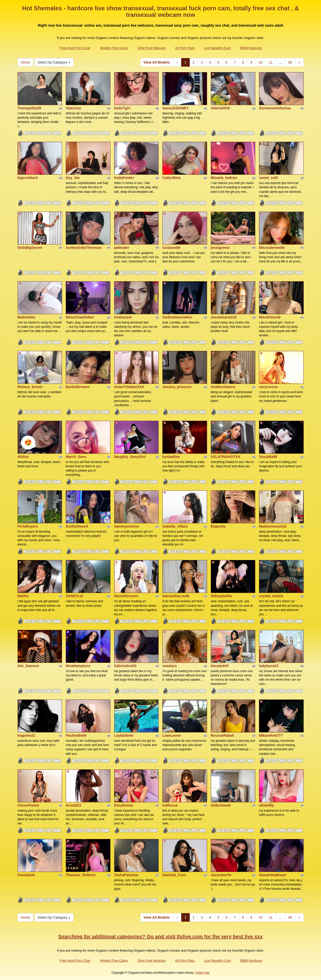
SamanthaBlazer (273, 875)
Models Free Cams (114, 48)
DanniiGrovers (126, 596)
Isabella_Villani (175, 526)
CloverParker (28, 805)
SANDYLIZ (75, 596)
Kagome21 (26, 735)
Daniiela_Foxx (174, 875)
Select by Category (54, 62)
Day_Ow (73, 178)
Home (25, 62)
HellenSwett (221, 805)
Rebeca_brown (30, 387)
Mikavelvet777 (271, 735)
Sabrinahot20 (125, 666)
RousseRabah (222, 735)
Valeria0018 (220, 108)
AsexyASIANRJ (175, 108)
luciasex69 (171, 248)
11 (271, 62)
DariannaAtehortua (275, 108)
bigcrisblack (28, 178)
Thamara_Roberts (81, 875)
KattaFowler (124, 178)
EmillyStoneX (77, 526)
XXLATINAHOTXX (226, 457)
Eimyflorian (124, 805)
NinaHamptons (78, 666)
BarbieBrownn (78, 387)
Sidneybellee (222, 596)
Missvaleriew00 (272, 248)
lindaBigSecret (30, 248)
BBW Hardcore (251, 48)
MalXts (23, 596)
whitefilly (267, 805)
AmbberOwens (223, 387)
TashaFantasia (126, 875)
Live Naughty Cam (217, 48)
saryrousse (268, 387)
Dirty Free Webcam (152, 48)
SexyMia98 (268, 457)
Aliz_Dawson (28, 666)
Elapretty (218, 526)
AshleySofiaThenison (84, 248)
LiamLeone (172, 735)
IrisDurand (123, 317)
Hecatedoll (220, 666)
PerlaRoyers (28, 526)
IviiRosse (170, 805)
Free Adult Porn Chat (75, 48)
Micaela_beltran (224, 178)
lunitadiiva (171, 457)
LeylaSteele (124, 735)
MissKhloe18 (270, 317)
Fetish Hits (202, 973)
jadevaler (122, 248)
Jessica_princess (177, 387)
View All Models (157, 62)
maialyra (170, 666)
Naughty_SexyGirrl (130, 457)
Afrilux (23, 457)
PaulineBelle (76, 735)
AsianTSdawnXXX (129, 387)
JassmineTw (221, 875)
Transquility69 (29, 108)
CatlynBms (172, 178)
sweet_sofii (268, 178)
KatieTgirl (122, 108)
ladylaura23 (269, 666)
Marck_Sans (76, 457)
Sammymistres (127, 526)
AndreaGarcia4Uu (177, 317)
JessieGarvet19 (224, 317)
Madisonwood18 (273, 526)
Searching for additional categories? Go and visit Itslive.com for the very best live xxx (160, 937)
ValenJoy (73, 108)
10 (261, 62)
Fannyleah (26, 875)
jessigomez (220, 248)
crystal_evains (271, 596)
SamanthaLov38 (176, 596)
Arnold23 (73, 805)
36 (290, 62)
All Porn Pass (185, 48)
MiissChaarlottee (80, 317)
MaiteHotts (27, 317)
